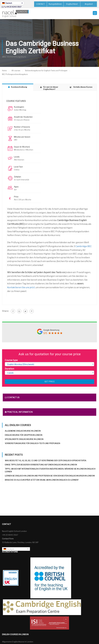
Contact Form (8, 537)
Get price (50, 380)
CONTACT (40, 4)
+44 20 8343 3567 (14, 7)
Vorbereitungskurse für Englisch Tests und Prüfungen (32, 442)
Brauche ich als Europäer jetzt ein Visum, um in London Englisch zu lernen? (42, 479)
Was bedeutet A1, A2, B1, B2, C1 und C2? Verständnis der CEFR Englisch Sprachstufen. (46, 459)
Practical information (19, 411)
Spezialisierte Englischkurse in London (24, 438)
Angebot (89, 4)
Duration (9, 367)
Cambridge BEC (84, 245)
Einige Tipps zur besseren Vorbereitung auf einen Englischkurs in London (41, 464)
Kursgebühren (55, 4)
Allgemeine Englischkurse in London (23, 430)
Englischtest (72, 4)
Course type (11, 359)
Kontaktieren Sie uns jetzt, (21, 286)
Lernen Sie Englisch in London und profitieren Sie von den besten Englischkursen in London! (50, 475)
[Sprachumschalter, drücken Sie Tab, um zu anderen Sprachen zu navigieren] (12, 3)
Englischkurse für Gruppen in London (24, 434)
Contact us (12, 396)
